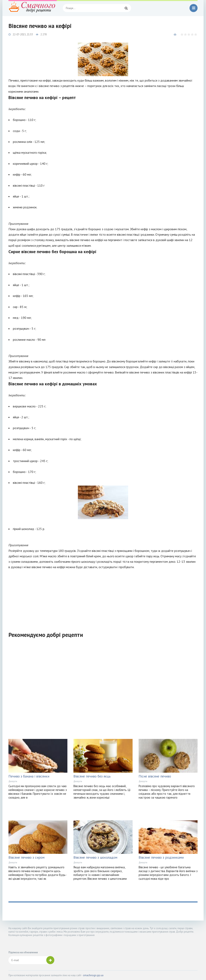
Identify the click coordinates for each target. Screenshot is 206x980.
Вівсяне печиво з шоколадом (95, 857)
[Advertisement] (103, 598)
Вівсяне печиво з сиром (26, 857)
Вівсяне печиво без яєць (92, 776)
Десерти (13, 781)
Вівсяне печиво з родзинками (161, 857)
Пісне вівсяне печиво (155, 776)
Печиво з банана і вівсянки (29, 776)
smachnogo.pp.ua (93, 975)
